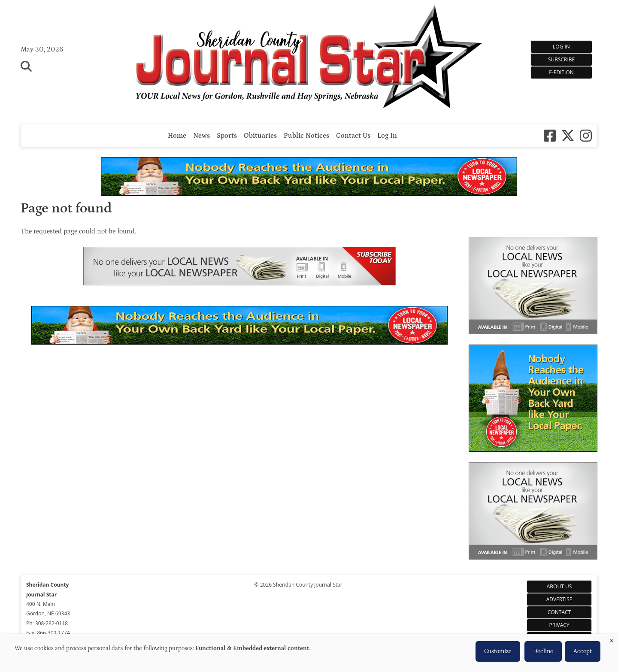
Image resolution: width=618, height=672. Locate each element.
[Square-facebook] (550, 136)
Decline (543, 651)
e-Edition (561, 72)
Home (177, 136)
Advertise (559, 599)
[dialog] (309, 653)
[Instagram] (586, 136)
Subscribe (561, 59)
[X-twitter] (568, 136)
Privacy (559, 625)
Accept (583, 651)
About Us (559, 586)
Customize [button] (498, 651)
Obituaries (260, 136)
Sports (227, 136)
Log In (561, 47)
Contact (559, 612)
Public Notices (306, 136)
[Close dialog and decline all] (612, 639)
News (201, 136)
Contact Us (353, 136)
